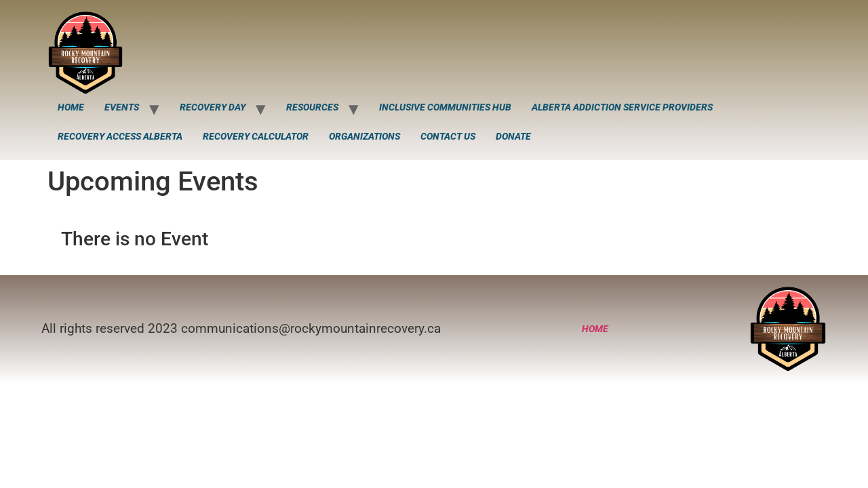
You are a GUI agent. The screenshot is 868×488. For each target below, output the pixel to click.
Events (122, 107)
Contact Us (448, 136)
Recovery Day (213, 107)
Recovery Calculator (256, 136)
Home (71, 107)
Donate (513, 136)
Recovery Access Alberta (120, 136)
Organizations (364, 136)
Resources (312, 107)
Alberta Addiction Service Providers (622, 107)
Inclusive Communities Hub (445, 107)
